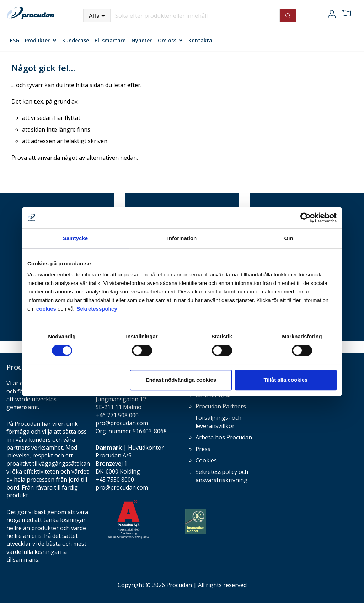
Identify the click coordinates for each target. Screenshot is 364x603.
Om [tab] (288, 238)
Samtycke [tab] (75, 238)
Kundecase (76, 40)
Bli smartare (110, 40)
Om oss (167, 40)
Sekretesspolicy (97, 309)
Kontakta (200, 40)
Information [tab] (182, 238)
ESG (15, 40)
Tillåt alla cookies (285, 380)
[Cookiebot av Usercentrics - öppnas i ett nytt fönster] (306, 218)
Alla (94, 16)
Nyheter (142, 40)
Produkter (37, 40)
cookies (47, 309)
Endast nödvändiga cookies (181, 380)
